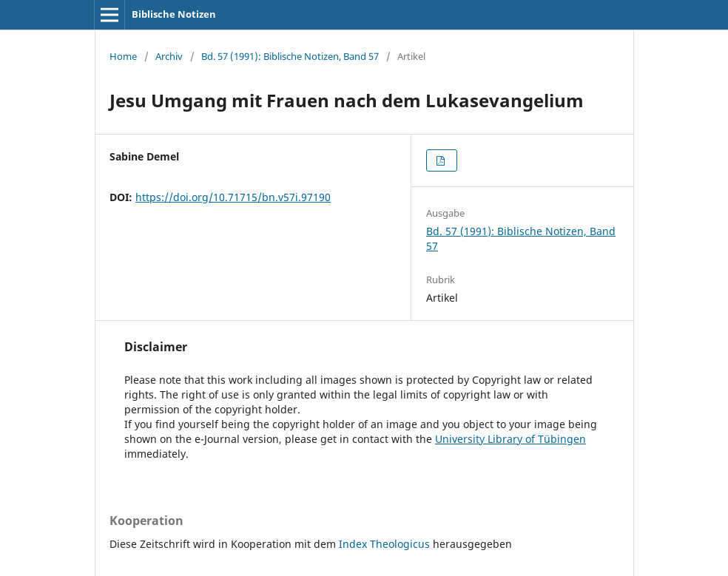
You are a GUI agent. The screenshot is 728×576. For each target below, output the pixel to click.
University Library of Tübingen (510, 439)
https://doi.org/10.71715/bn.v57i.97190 (233, 197)
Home (123, 56)
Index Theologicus (386, 544)
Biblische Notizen (174, 14)
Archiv (169, 56)
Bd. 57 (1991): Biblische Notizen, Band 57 (290, 56)
